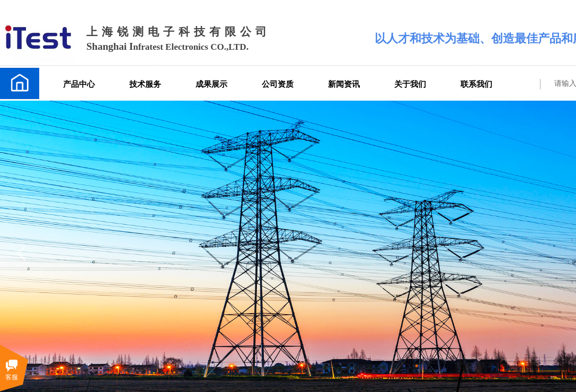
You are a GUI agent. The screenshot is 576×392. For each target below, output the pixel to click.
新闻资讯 (344, 84)
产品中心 (79, 84)
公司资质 (278, 84)
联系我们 (476, 84)
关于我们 (410, 84)
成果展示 (211, 84)
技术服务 (145, 84)
